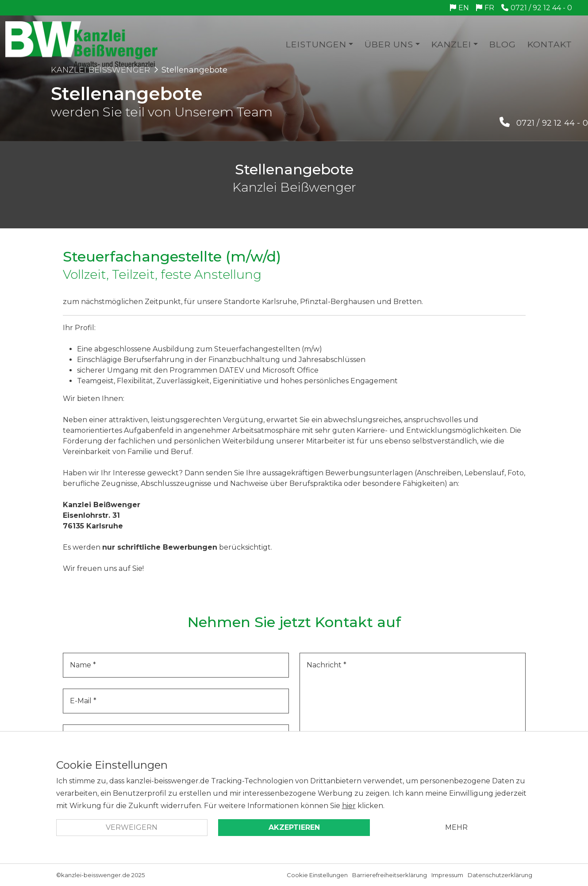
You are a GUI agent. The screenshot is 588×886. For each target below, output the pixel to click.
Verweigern (132, 827)
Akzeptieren (294, 827)
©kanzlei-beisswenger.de (93, 875)
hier (349, 806)
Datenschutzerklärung (500, 875)
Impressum (447, 875)
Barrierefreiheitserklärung (390, 875)
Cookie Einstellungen (317, 875)
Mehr (456, 827)
